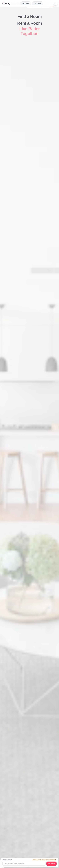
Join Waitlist (51, 864)
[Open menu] (55, 3)
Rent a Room (37, 3)
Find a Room (26, 3)
